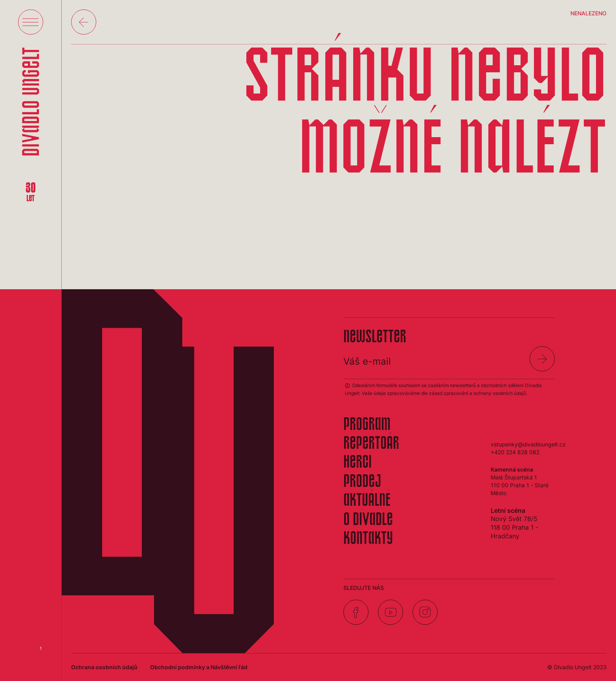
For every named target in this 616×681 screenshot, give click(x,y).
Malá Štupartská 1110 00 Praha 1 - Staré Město (520, 485)
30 (31, 193)
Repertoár (371, 444)
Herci (357, 463)
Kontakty (368, 539)
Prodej (362, 482)
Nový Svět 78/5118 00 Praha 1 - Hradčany (514, 527)
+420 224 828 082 (515, 452)
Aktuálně (367, 501)
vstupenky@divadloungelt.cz (528, 444)
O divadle (368, 520)
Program (367, 425)
